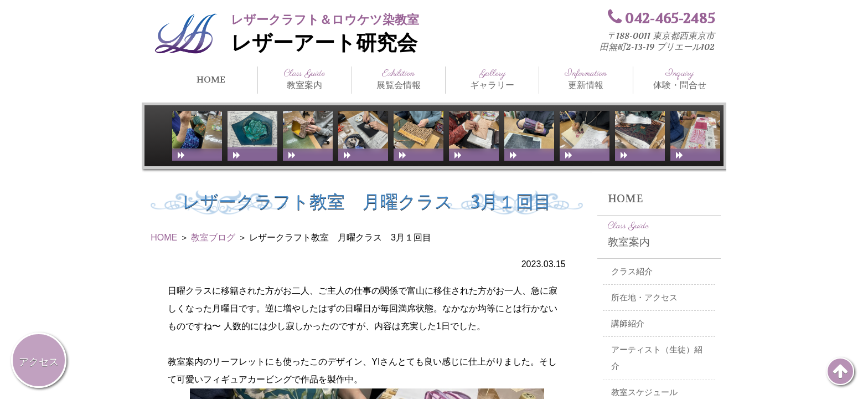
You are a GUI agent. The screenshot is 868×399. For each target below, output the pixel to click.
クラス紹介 (632, 272)
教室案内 (304, 79)
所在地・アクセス (644, 298)
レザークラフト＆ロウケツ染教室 (325, 20)
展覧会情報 (399, 79)
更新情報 (586, 79)
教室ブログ (213, 237)
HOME (211, 80)
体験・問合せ (680, 79)
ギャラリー (492, 79)
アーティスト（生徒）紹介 (657, 358)
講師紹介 (628, 324)
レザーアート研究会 (324, 43)
